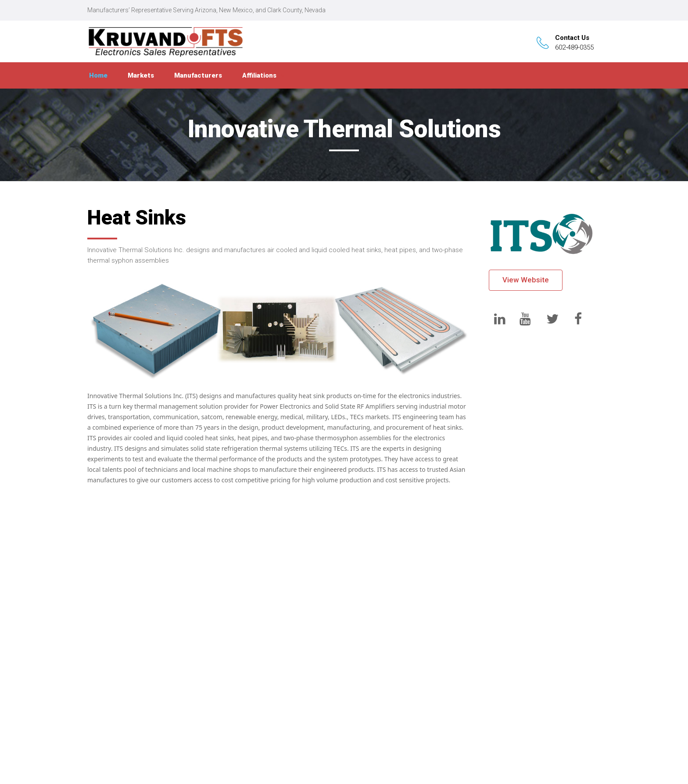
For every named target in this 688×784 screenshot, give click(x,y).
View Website (526, 280)
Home (98, 75)
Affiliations (259, 75)
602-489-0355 (574, 47)
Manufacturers (198, 75)
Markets (141, 75)
